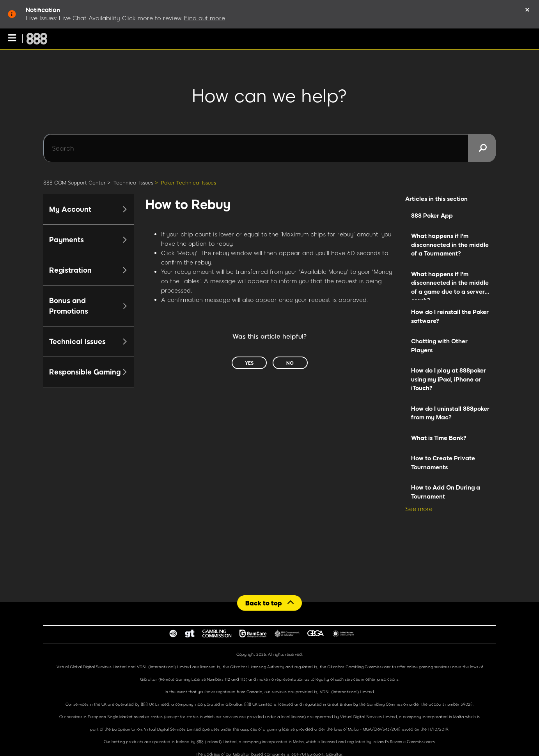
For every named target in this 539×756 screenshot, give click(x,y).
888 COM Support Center (74, 183)
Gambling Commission (388, 704)
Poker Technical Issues (189, 183)
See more (419, 509)
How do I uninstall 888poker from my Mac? (450, 413)
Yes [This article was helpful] (249, 363)
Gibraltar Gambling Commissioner (359, 667)
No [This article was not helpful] (290, 363)
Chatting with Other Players (439, 345)
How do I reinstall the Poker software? (450, 316)
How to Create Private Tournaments (443, 462)
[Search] (269, 148)
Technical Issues (133, 183)
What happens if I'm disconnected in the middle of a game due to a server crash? (450, 285)
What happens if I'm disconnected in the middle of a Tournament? (450, 244)
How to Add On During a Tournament (446, 492)
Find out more (205, 18)
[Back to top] (269, 603)
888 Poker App (432, 215)
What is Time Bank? (439, 438)
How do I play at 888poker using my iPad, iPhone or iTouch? (449, 379)
